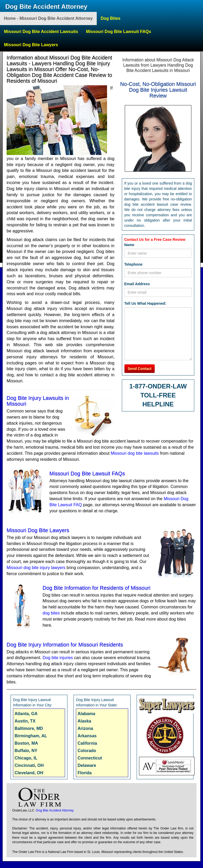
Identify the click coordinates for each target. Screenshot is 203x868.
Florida (84, 773)
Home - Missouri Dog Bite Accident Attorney (48, 18)
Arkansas (87, 736)
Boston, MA (26, 743)
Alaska (84, 721)
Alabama (86, 714)
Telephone (133, 264)
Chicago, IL (26, 758)
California (87, 743)
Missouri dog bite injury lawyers (36, 568)
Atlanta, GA (26, 714)
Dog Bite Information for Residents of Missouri (96, 588)
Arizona (85, 728)
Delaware (87, 765)
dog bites (51, 613)
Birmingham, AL (31, 736)
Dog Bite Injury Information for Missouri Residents (65, 645)
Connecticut (90, 758)
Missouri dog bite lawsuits (135, 453)
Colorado (87, 751)
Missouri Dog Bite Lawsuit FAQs (118, 32)
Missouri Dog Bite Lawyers (31, 45)
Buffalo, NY (26, 751)
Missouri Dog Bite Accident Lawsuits (41, 32)
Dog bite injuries (58, 658)
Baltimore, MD (29, 728)
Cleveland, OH (29, 773)
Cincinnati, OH (29, 765)
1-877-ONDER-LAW (158, 386)
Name (129, 245)
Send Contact (140, 369)
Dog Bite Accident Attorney (46, 6)
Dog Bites (111, 18)
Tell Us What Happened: (145, 303)
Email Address (137, 284)
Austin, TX (25, 721)
